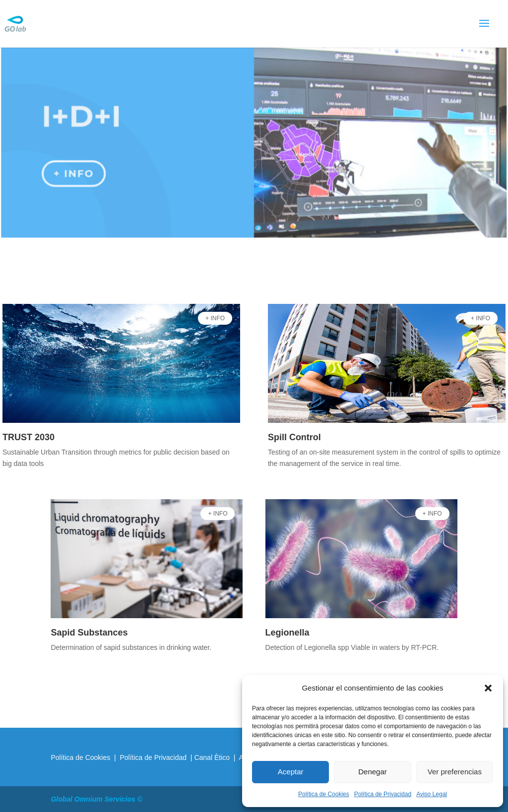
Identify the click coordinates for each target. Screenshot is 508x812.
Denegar (373, 772)
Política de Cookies (324, 794)
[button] (488, 688)
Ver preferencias (455, 772)
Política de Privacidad (383, 794)
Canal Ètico (213, 757)
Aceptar (291, 772)
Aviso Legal (432, 794)
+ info (75, 172)
